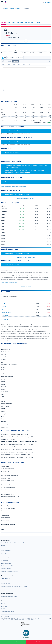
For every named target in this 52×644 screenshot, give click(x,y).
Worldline (4, 421)
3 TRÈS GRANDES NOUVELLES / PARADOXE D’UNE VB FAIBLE (19, 442)
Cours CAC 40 (5, 471)
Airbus (3, 411)
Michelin (3, 354)
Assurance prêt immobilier (8, 524)
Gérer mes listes (5, 319)
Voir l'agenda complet (7, 157)
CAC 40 (4, 307)
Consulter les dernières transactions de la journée (14, 186)
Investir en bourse (6, 527)
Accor (3, 416)
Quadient (4, 387)
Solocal (3, 389)
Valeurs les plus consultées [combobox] (10, 296)
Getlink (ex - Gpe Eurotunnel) (9, 365)
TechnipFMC (5, 392)
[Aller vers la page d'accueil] (5, 2)
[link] (12, 543)
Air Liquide (4, 414)
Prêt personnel (5, 520)
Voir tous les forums (26, 286)
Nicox (3, 370)
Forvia (3, 384)
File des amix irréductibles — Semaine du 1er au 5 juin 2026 (17, 437)
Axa (2, 347)
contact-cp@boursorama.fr (23, 172)
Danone (3, 362)
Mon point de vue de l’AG (8, 439)
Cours (4, 23)
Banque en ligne (6, 506)
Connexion (48, 2)
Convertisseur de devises (8, 485)
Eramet (3, 379)
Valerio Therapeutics (7, 404)
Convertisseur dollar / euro (8, 487)
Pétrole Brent (5, 304)
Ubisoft (3, 409)
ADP (3, 397)
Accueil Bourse (5, 466)
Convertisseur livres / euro (8, 494)
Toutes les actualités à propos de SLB (26, 199)
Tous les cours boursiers (8, 469)
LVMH (3, 367)
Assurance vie (5, 515)
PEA (2, 530)
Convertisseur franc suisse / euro (10, 497)
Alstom (3, 382)
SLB (5, 30)
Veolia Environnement (7, 377)
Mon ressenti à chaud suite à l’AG (10, 447)
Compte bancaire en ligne (8, 508)
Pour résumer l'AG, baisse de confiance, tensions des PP (17, 450)
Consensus (29, 23)
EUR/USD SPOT (6, 315)
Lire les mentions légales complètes (9, 283)
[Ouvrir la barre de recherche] (42, 2)
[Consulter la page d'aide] (44, 2)
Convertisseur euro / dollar (8, 490)
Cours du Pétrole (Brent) (8, 481)
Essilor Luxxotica (6, 352)
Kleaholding (4, 424)
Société (37, 23)
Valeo (3, 394)
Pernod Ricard (5, 406)
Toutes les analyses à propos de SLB (26, 258)
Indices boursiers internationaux (10, 476)
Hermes (3, 401)
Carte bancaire (5, 511)
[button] (2, 2)
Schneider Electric (6, 357)
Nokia (3, 374)
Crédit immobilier (6, 518)
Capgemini (4, 419)
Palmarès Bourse (6, 478)
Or (2, 309)
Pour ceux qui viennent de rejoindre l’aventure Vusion (15, 455)
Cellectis (4, 360)
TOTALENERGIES (6, 312)
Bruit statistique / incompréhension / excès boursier (15, 434)
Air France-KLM (5, 349)
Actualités (11, 23)
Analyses (20, 23)
